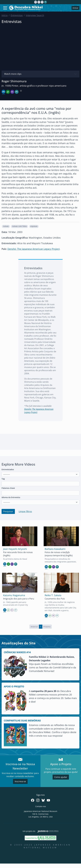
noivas (6, 226)
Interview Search (35, 15)
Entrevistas (17, 15)
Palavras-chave (8, 488)
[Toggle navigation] (5, 8)
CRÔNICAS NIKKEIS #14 (17, 652)
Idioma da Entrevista (11, 497)
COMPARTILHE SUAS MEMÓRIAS (22, 720)
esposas (34, 226)
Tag (3, 479)
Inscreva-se (20, 781)
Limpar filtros (25, 511)
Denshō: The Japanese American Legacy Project (34, 249)
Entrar (75, 8)
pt (45, 2)
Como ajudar (61, 777)
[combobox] (40, 484)
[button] (6, 226)
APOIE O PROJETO (14, 686)
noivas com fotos (19, 226)
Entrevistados (8, 469)
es (42, 2)
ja (39, 2)
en (36, 2)
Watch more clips (13, 74)
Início (5, 15)
